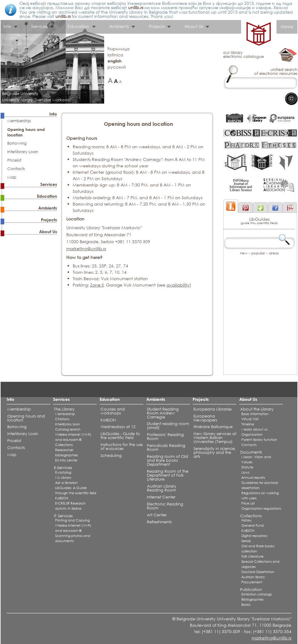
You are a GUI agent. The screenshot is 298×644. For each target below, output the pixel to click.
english (114, 61)
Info (7, 26)
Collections (64, 445)
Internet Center (161, 497)
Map (12, 177)
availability (178, 285)
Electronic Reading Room (165, 506)
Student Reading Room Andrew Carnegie (163, 413)
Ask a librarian (66, 483)
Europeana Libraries (213, 409)
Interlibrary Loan (23, 152)
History (247, 520)
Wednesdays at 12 (118, 427)
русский (117, 67)
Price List (248, 503)
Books (246, 605)
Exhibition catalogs (257, 594)
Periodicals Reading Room (166, 448)
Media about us (254, 429)
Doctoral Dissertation (258, 572)
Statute (247, 467)
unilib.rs (136, 7)
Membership (19, 121)
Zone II (97, 285)
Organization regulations (261, 508)
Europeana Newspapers (205, 418)
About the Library (257, 409)
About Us (194, 26)
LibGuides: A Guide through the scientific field (76, 490)
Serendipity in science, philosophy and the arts (215, 453)
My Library (63, 478)
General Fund (253, 525)
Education (78, 26)
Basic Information (255, 414)
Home (287, 27)
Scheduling (111, 456)
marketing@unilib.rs (86, 248)
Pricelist (14, 160)
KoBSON (62, 498)
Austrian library (253, 577)
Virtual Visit (250, 419)
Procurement (252, 582)
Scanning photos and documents (73, 538)
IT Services (63, 516)
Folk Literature (252, 556)
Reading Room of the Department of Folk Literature (168, 475)
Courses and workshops (113, 411)
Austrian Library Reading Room (162, 488)
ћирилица (119, 49)
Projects (157, 26)
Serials (246, 541)
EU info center (66, 460)
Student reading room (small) (168, 426)
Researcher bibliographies (66, 453)
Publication (251, 590)
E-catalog (63, 472)
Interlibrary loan (68, 424)
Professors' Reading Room (165, 437)
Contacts (16, 169)
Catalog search (68, 429)
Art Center (157, 515)
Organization (252, 434)
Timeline (248, 424)
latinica (115, 55)
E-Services (63, 468)
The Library (64, 409)
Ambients (119, 26)
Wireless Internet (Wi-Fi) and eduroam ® (73, 437)
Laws (245, 472)
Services (39, 26)
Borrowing (17, 143)
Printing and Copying (72, 520)
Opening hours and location (26, 418)
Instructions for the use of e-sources (122, 447)
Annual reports (253, 478)
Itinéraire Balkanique (213, 427)
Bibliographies (252, 599)
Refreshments (159, 522)
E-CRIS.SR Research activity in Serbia (70, 506)
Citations (62, 419)
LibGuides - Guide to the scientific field (120, 436)
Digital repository (255, 536)
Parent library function (259, 440)
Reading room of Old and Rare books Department (167, 460)
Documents (251, 452)
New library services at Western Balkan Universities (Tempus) (215, 438)
